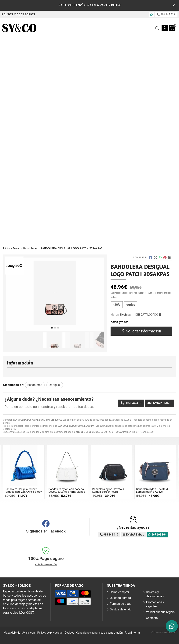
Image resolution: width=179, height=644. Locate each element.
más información (46, 564)
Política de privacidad (50, 633)
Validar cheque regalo (160, 612)
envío (131, 293)
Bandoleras (144, 426)
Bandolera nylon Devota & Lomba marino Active (152, 490)
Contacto (152, 618)
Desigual (8, 429)
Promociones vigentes (155, 604)
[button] (52, 328)
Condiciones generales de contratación (99, 633)
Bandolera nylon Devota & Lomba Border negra (108, 490)
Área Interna (132, 633)
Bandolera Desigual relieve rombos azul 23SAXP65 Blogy (23, 490)
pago (140, 293)
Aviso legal (29, 633)
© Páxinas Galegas (163, 633)
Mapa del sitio (12, 633)
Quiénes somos (120, 598)
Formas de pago (121, 604)
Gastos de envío (121, 609)
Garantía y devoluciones (155, 594)
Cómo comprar (119, 592)
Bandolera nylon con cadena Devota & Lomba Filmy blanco (67, 490)
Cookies (69, 633)
